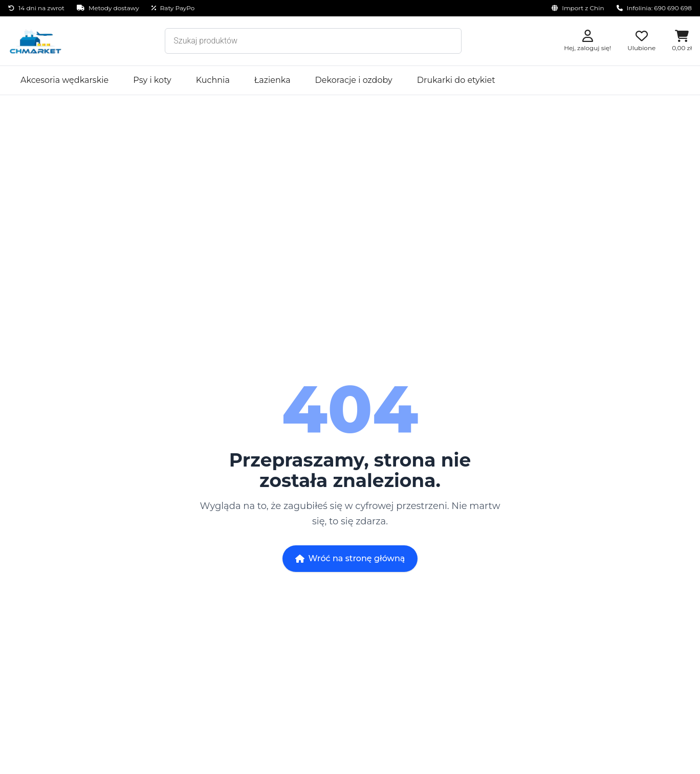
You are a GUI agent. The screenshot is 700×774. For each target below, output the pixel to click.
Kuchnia (213, 80)
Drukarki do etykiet (456, 80)
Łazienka (272, 80)
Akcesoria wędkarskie (64, 80)
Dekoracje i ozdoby (354, 80)
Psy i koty (152, 80)
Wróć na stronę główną (350, 558)
